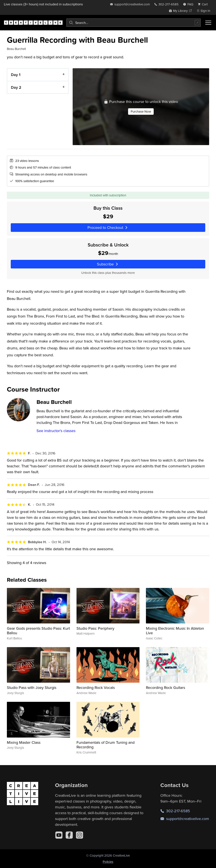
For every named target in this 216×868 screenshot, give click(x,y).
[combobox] (134, 23)
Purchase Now (141, 111)
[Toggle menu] (208, 23)
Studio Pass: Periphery (95, 628)
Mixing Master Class (24, 742)
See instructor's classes (56, 431)
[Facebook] (69, 835)
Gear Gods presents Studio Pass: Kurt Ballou (38, 631)
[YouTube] (59, 835)
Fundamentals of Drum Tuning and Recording (106, 745)
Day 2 (16, 87)
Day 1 (16, 75)
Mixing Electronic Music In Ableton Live (175, 631)
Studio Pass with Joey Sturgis (32, 687)
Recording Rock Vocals (96, 687)
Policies (108, 862)
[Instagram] (80, 835)
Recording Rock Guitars (165, 687)
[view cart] (204, 4)
